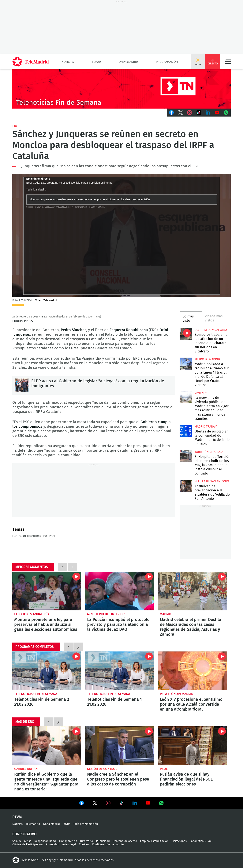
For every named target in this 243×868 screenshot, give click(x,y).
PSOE (52, 536)
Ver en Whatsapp (161, 803)
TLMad (96, 62)
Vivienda (201, 393)
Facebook (171, 113)
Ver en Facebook (82, 804)
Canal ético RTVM (201, 841)
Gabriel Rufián (26, 769)
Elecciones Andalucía (32, 614)
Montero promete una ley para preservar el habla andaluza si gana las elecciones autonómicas (47, 591)
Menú (228, 62)
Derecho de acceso (125, 841)
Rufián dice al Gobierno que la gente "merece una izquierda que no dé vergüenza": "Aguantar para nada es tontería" (47, 746)
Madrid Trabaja (206, 427)
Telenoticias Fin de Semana (36, 694)
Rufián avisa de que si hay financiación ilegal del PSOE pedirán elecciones (192, 746)
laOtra (67, 824)
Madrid (166, 614)
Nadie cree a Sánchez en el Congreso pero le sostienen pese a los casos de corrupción (120, 746)
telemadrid (25, 860)
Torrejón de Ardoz (209, 452)
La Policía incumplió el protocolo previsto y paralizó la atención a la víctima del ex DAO (120, 591)
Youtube (217, 113)
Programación (167, 62)
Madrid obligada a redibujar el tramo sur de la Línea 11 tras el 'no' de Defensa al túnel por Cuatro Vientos (186, 364)
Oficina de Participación (28, 845)
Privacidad (52, 845)
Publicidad (103, 841)
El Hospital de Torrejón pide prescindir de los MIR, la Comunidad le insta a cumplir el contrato (186, 456)
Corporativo (24, 834)
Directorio (87, 841)
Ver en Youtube (148, 803)
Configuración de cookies (108, 845)
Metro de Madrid (207, 359)
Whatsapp (226, 113)
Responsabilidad (45, 841)
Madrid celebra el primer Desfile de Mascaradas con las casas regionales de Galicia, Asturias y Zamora (192, 591)
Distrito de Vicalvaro (211, 330)
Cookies (84, 845)
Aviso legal (69, 845)
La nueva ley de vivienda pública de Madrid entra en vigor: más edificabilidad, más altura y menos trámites (186, 397)
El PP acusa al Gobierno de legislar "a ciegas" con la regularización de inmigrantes (22, 385)
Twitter (181, 113)
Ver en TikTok (121, 804)
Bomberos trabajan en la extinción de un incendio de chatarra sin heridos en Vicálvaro (186, 334)
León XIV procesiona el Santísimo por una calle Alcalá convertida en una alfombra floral (192, 671)
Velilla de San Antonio (212, 481)
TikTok (199, 113)
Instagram (190, 113)
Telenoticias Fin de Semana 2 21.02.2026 (47, 671)
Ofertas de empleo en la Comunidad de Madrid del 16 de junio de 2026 (186, 431)
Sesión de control (102, 769)
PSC (45, 536)
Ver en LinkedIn (135, 803)
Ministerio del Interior (106, 614)
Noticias (68, 62)
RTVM (17, 817)
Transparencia (68, 841)
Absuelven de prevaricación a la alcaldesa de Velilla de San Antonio (186, 486)
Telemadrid (33, 824)
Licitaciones (179, 841)
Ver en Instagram (108, 803)
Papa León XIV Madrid (177, 694)
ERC (15, 126)
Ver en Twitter (95, 804)
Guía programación (86, 824)
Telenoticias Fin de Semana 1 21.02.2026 (120, 671)
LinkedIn (208, 113)
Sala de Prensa (22, 841)
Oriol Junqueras (30, 536)
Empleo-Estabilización (154, 841)
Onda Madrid (128, 62)
